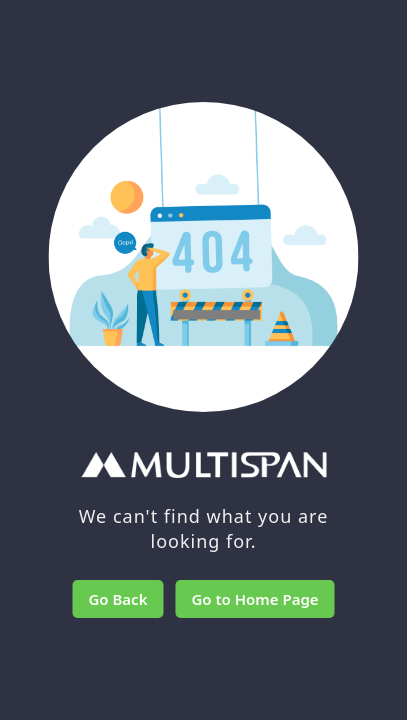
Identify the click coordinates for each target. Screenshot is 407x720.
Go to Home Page (254, 599)
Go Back (117, 599)
